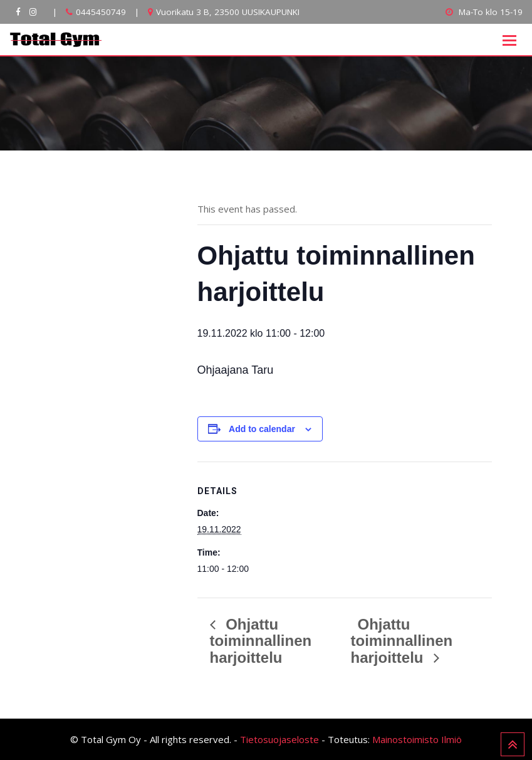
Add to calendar (262, 429)
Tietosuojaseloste (279, 739)
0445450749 (101, 12)
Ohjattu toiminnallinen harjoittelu (261, 641)
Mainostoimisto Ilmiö (417, 739)
